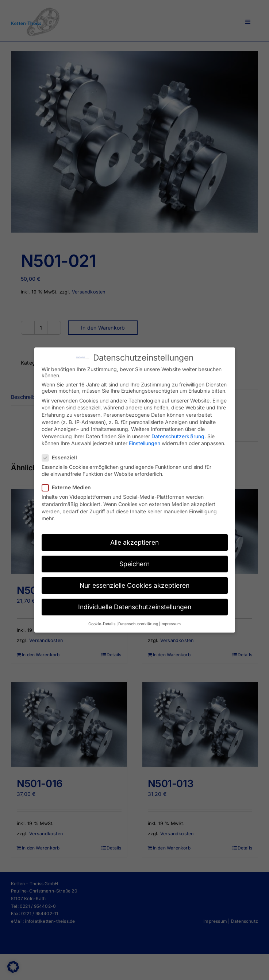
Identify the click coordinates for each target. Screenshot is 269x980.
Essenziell (62, 457)
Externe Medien (69, 487)
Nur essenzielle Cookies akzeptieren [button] (134, 585)
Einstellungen (145, 443)
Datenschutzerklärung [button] (138, 624)
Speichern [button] (134, 564)
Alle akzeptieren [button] (134, 542)
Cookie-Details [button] (102, 624)
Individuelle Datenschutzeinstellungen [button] (135, 607)
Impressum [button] (171, 624)
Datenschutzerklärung (178, 436)
